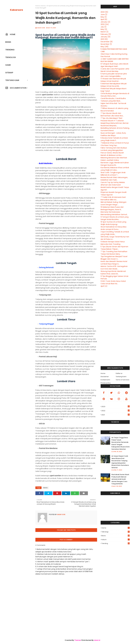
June (104, 14)
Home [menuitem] (10, 34)
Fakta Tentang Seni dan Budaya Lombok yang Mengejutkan (114, 149)
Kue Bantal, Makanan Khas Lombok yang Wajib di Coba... (115, 169)
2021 (104, 39)
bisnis (43, 6)
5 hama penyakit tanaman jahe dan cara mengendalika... (114, 75)
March (105, 32)
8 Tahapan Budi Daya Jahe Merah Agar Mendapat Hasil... (114, 65)
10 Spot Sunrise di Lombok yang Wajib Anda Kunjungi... (113, 223)
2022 (105, 24)
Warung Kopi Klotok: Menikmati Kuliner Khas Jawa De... (113, 272)
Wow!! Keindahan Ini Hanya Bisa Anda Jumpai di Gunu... (113, 228)
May (104, 17)
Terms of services (123, 380)
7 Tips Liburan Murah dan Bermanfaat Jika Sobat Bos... (112, 114)
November (106, 44)
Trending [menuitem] (10, 50)
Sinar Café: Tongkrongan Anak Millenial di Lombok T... (113, 174)
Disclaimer (105, 377)
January (105, 22)
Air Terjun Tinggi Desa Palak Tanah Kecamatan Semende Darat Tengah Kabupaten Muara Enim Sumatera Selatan (121, 443)
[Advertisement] (115, 327)
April (104, 19)
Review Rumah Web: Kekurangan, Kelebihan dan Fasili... (114, 179)
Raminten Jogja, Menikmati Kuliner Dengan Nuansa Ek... (115, 164)
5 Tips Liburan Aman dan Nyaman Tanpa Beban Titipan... (114, 248)
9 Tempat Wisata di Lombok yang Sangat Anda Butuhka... (115, 218)
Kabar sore (41, 28)
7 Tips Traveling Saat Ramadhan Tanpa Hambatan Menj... (114, 253)
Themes (78, 640)
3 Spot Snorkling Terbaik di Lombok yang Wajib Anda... (115, 233)
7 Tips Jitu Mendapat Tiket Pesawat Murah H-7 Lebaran (112, 119)
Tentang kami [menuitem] (12, 80)
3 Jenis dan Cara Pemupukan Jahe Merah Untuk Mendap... (115, 70)
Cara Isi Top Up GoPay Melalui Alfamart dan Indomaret (113, 184)
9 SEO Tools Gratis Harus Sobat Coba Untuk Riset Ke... (113, 282)
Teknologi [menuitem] (11, 57)
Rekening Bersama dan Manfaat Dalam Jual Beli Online (114, 159)
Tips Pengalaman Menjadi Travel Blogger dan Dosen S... (114, 258)
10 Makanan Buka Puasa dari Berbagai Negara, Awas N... (112, 208)
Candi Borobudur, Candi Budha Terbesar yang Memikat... (113, 100)
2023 (104, 12)
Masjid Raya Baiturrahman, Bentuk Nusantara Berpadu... (115, 124)
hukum (116, 540)
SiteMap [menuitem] (9, 73)
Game (116, 528)
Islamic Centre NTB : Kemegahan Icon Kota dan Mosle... (114, 268)
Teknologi (116, 532)
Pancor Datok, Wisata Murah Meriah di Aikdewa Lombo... (112, 154)
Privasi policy (106, 383)
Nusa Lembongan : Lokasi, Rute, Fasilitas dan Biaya (113, 134)
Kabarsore (17, 10)
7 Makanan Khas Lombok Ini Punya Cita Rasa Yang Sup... (115, 144)
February (106, 34)
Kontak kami (105, 380)
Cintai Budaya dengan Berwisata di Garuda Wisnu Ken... (115, 95)
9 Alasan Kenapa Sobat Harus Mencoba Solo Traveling (113, 243)
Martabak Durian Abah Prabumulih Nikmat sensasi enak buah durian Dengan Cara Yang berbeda (120, 479)
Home (38, 6)
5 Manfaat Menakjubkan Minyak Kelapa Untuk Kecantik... (114, 85)
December (107, 42)
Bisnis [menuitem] (8, 42)
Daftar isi (119, 373)
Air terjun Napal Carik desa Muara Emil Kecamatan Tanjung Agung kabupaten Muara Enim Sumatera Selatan (120, 462)
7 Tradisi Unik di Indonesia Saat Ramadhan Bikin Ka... (113, 198)
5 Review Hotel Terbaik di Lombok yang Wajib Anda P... (114, 139)
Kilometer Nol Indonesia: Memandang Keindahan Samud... (114, 213)
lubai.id (97, 640)
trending (116, 543)
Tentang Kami (121, 377)
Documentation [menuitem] (16, 88)
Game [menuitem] (8, 65)
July (104, 27)
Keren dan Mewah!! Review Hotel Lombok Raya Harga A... (114, 263)
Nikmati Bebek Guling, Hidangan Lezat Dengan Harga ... (114, 203)
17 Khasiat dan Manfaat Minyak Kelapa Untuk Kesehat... (113, 80)
